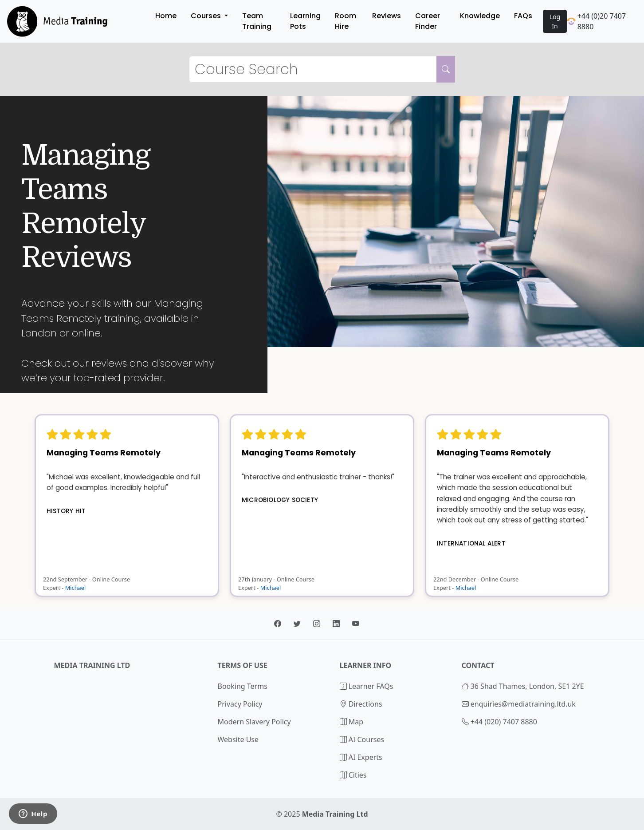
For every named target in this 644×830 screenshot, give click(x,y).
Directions (361, 704)
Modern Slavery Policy (254, 722)
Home (166, 16)
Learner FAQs (367, 686)
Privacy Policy (240, 704)
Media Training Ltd (335, 814)
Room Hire (346, 21)
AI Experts (361, 757)
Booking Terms (243, 686)
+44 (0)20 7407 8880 (596, 21)
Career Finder (428, 21)
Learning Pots (305, 21)
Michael (76, 588)
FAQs (523, 16)
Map (352, 722)
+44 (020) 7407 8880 (504, 722)
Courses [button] (207, 16)
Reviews (387, 16)
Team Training (257, 21)
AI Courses (362, 739)
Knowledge (480, 16)
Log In (555, 21)
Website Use (238, 739)
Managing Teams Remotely (104, 453)
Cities (353, 775)
